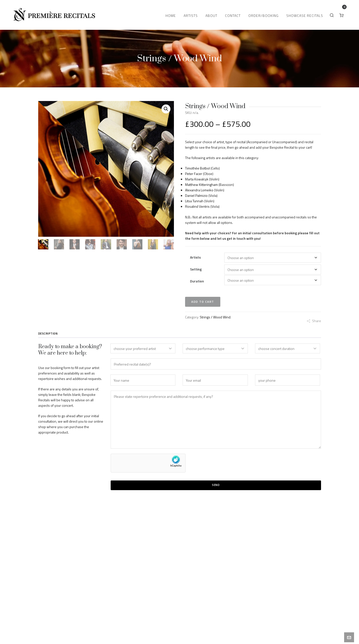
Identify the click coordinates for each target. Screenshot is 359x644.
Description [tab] (48, 333)
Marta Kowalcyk (197, 179)
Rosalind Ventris (197, 206)
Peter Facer (194, 174)
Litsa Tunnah (194, 201)
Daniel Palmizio (196, 195)
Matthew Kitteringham (201, 185)
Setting (196, 269)
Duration (197, 281)
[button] (166, 109)
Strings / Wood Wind (215, 317)
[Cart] (342, 15)
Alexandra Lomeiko (199, 190)
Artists (195, 257)
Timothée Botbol (197, 168)
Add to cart (203, 302)
